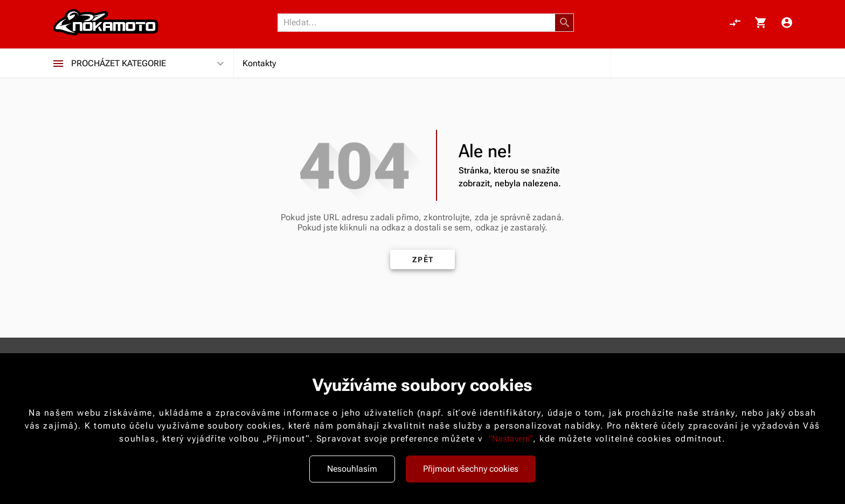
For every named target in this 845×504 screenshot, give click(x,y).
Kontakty (259, 63)
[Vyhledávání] (419, 23)
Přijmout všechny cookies (471, 469)
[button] (565, 23)
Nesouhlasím (352, 469)
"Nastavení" (511, 439)
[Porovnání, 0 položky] (735, 23)
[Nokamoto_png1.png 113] (106, 23)
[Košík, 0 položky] (761, 23)
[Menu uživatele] (787, 23)
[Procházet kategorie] (58, 64)
